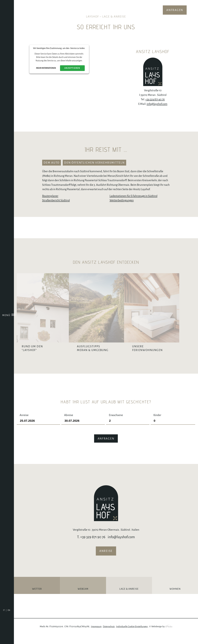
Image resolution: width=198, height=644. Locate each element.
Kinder (173, 427)
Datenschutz (109, 636)
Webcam (83, 598)
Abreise (83, 427)
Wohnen (175, 598)
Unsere (172, 358)
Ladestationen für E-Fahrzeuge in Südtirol (133, 196)
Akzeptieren (72, 68)
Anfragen (175, 10)
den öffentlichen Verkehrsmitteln (94, 163)
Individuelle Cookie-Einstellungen (132, 636)
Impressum (96, 636)
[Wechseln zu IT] (5, 610)
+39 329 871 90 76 (155, 99)
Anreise (38, 427)
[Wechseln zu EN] (9, 610)
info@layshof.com (157, 104)
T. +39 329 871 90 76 (91, 546)
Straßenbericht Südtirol (56, 200)
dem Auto (52, 163)
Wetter (37, 598)
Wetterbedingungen (122, 200)
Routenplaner (50, 196)
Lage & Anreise (129, 598)
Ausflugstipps (110, 348)
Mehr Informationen (46, 68)
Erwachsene (128, 427)
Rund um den (48, 358)
